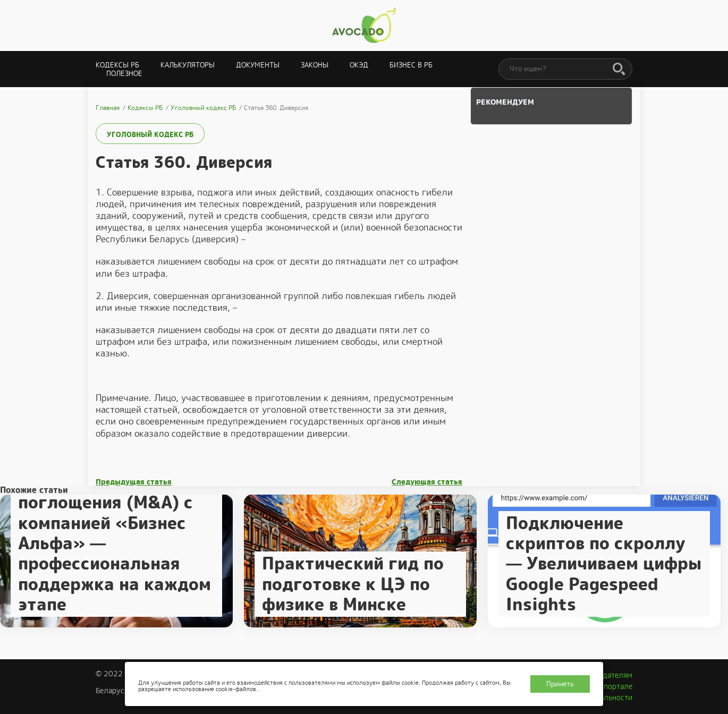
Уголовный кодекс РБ (150, 135)
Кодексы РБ (117, 65)
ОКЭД (359, 65)
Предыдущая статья (134, 482)
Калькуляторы (188, 65)
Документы (258, 65)
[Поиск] (619, 70)
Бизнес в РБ (411, 65)
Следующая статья (427, 482)
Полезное (124, 74)
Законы (315, 65)
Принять (560, 684)
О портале (614, 686)
